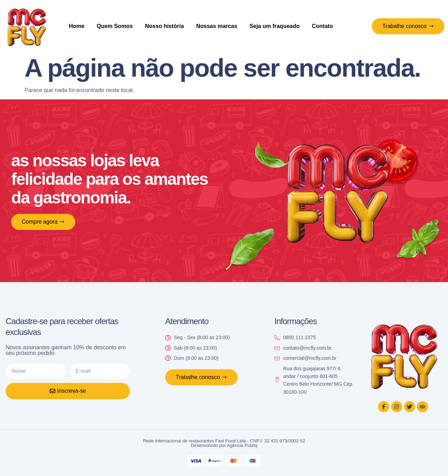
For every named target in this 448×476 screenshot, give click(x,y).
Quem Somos (115, 26)
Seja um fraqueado (275, 26)
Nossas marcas (216, 26)
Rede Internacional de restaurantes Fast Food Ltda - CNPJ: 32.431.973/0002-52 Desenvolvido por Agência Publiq (224, 443)
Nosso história (164, 26)
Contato (322, 26)
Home (77, 26)
